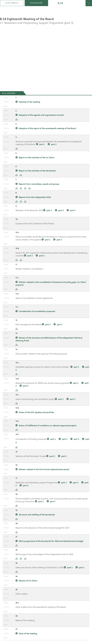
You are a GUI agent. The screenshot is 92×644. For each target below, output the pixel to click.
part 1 (42, 144)
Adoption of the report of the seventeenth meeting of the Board (47, 128)
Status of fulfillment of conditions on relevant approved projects (48, 425)
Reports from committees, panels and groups (39, 184)
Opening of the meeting (29, 102)
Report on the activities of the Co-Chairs (37, 157)
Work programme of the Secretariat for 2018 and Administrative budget (51, 541)
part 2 (54, 144)
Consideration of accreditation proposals (37, 311)
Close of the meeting (28, 633)
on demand (36, 3)
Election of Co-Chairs (28, 581)
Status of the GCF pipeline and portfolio (36, 412)
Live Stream (12, 3)
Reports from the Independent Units (35, 197)
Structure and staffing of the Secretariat (37, 515)
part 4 (26, 485)
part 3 (73, 210)
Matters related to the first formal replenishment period (44, 469)
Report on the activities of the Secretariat (37, 171)
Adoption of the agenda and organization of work (41, 115)
